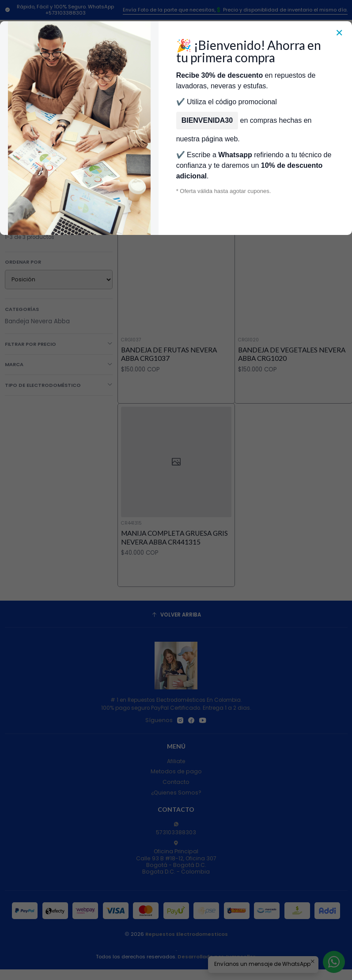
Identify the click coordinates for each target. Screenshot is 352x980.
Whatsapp (235, 155)
